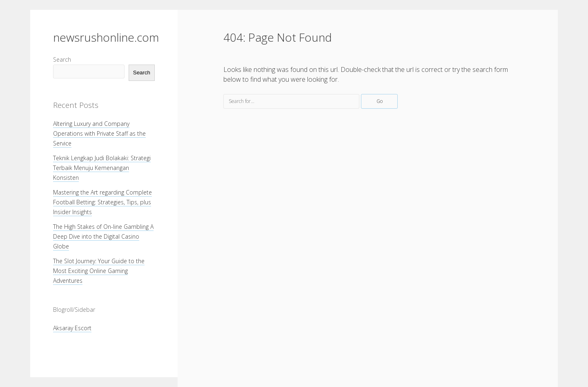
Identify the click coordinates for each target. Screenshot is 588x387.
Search (62, 59)
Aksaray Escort (72, 328)
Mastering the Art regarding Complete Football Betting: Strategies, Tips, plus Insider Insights (102, 202)
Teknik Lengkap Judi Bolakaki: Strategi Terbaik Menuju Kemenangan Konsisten (102, 168)
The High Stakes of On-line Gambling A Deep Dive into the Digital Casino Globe (103, 236)
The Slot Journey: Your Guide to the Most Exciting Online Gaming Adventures (99, 271)
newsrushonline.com (106, 37)
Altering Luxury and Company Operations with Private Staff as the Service (99, 133)
